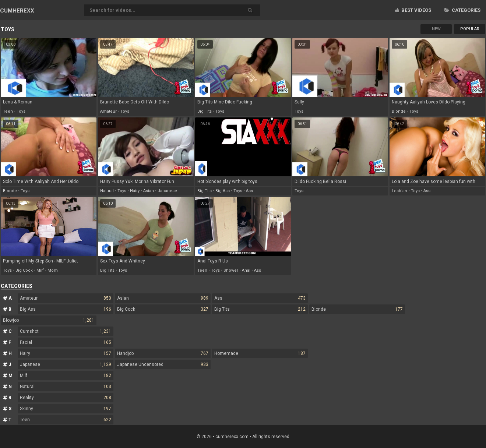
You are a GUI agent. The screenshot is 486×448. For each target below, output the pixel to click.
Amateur (66, 298)
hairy (135, 191)
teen (8, 111)
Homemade (260, 353)
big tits (205, 111)
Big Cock (163, 309)
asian (149, 191)
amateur (108, 111)
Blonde (357, 309)
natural (107, 191)
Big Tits (260, 309)
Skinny (66, 409)
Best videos (413, 10)
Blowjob (49, 320)
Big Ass (66, 309)
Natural (66, 387)
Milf (66, 375)
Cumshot (66, 331)
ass (249, 191)
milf (40, 270)
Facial (66, 342)
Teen (66, 420)
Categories (462, 10)
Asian (163, 298)
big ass (223, 191)
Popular (470, 29)
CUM (17, 11)
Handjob (163, 353)
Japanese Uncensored (163, 364)
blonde (399, 111)
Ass (260, 298)
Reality (66, 398)
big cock (24, 270)
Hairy (66, 353)
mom (53, 270)
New (436, 29)
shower (231, 270)
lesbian (399, 191)
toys (21, 111)
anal (246, 270)
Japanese (66, 364)
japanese (167, 191)
